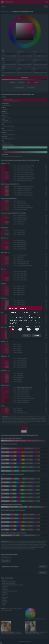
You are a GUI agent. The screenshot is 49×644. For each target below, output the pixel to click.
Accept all (36, 335)
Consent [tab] (14, 313)
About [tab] (36, 313)
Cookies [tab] (25, 313)
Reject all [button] (27, 335)
